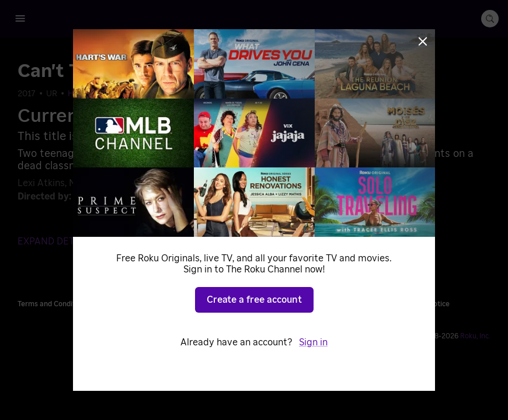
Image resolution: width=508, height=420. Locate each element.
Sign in (313, 342)
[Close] (423, 41)
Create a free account (254, 300)
